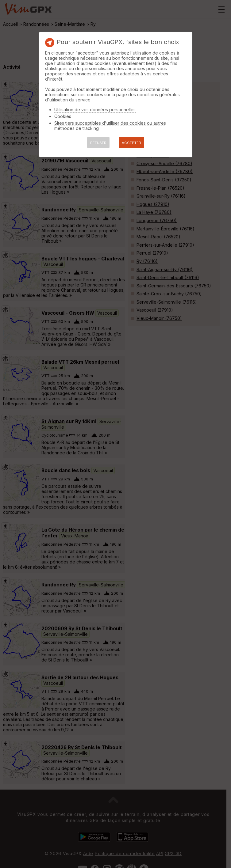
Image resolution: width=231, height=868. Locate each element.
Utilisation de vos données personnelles (95, 110)
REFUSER (98, 143)
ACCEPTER (131, 143)
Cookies (63, 116)
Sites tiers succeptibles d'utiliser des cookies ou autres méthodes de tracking (110, 126)
